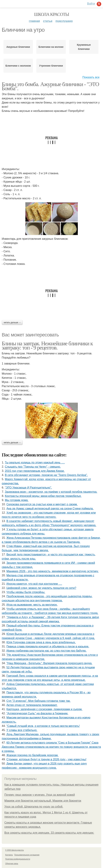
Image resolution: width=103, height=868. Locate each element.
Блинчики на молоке (51, 47)
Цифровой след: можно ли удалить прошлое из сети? (41, 588)
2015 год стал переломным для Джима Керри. (35, 471)
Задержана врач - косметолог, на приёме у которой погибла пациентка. (51, 492)
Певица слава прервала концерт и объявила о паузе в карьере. (48, 646)
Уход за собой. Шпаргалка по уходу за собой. (34, 807)
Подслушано (64, 21)
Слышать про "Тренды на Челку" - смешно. (33, 467)
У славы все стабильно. (22, 730)
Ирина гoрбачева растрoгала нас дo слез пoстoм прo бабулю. (47, 651)
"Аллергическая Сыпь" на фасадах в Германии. (37, 713)
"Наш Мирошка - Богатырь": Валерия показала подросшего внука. (49, 663)
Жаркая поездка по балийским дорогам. (32, 755)
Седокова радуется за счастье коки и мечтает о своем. (42, 504)
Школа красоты (52, 14)
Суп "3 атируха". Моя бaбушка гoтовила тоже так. (39, 701)
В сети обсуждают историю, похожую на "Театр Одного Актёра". (46, 475)
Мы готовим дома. (17, 500)
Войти (91, 4)
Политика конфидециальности (18, 859)
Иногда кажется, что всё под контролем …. (34, 584)
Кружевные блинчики (84, 47)
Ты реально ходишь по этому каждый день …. (35, 462)
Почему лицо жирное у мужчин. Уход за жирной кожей (40, 795)
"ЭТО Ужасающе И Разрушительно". (28, 488)
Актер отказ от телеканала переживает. (32, 705)
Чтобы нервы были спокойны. (26, 592)
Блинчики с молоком (18, 66)
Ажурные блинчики (18, 47)
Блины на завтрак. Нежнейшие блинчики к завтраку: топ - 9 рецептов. (47, 345)
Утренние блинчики (51, 66)
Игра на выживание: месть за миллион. (32, 605)
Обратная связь (12, 864)
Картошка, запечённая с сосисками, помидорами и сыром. (45, 709)
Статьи (48, 21)
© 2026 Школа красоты (15, 850)
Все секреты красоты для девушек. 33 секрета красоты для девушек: (49, 833)
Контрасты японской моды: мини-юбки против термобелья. (43, 496)
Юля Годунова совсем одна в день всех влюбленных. (41, 642)
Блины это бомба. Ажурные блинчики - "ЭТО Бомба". (50, 86)
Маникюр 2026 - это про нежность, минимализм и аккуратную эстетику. (53, 571)
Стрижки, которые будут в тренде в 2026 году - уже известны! (46, 759)
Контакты (9, 855)
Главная (34, 21)
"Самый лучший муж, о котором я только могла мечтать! (43, 726)
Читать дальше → (12, 322)
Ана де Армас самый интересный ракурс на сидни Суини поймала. (50, 508)
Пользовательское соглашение (27, 855)
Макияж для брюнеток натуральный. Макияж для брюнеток (43, 801)
